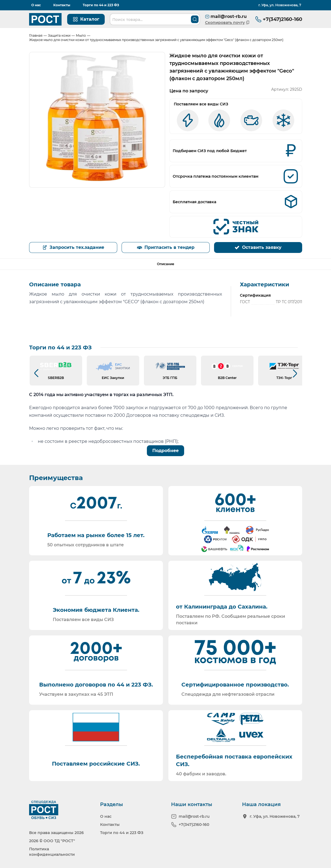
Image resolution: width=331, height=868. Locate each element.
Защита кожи (59, 35)
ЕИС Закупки (113, 378)
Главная (36, 35)
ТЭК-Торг (284, 378)
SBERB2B (56, 378)
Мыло (81, 35)
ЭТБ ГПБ (170, 378)
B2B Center (227, 378)
